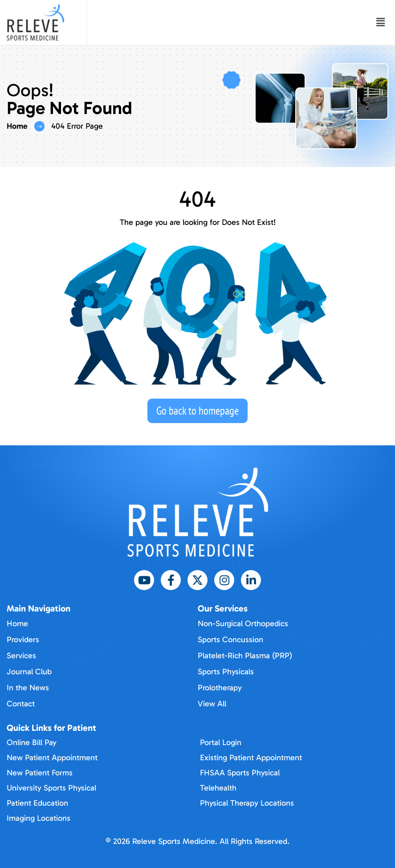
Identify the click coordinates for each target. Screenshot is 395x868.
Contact (21, 704)
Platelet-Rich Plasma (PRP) (245, 656)
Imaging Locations (39, 818)
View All (212, 704)
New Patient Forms (40, 773)
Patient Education (37, 803)
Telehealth (218, 788)
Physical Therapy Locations (247, 803)
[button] (381, 23)
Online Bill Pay (32, 742)
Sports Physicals (226, 672)
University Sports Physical (51, 788)
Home (17, 126)
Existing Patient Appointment (251, 758)
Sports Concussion (230, 640)
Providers (23, 640)
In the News (28, 688)
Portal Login (221, 742)
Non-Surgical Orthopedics (243, 623)
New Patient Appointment (52, 758)
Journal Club (29, 672)
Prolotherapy (220, 688)
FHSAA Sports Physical (240, 773)
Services (21, 656)
